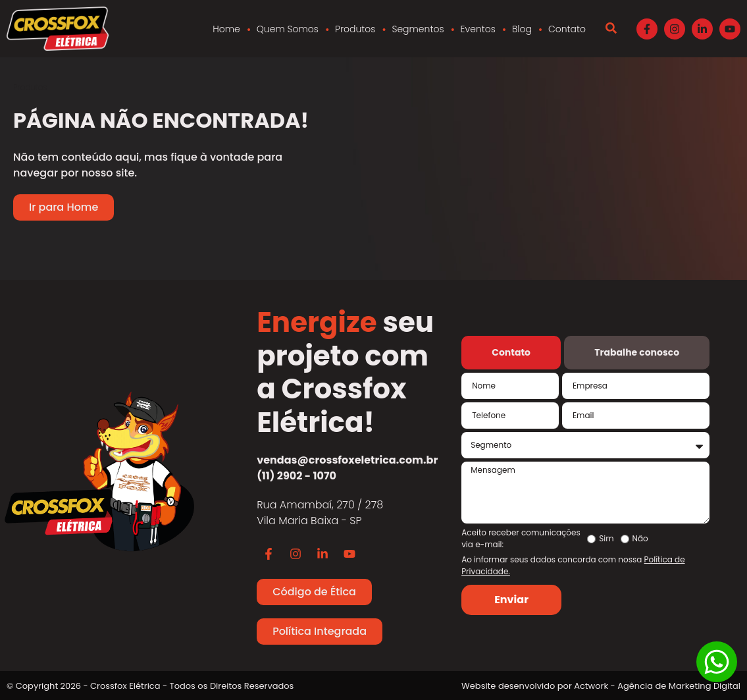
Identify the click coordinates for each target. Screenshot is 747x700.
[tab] (511, 353)
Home (226, 29)
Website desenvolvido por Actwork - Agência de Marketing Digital (601, 686)
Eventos (478, 29)
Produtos (355, 29)
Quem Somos (288, 29)
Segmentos (418, 29)
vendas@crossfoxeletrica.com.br (347, 460)
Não (640, 539)
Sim (606, 539)
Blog (522, 29)
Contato (567, 29)
